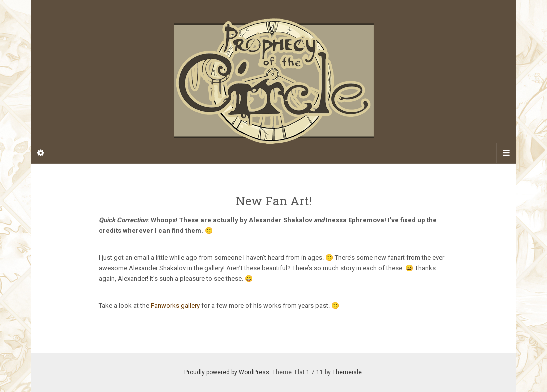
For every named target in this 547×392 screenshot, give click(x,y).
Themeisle (347, 372)
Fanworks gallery (175, 305)
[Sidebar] (41, 153)
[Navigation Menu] (506, 153)
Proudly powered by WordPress (227, 372)
